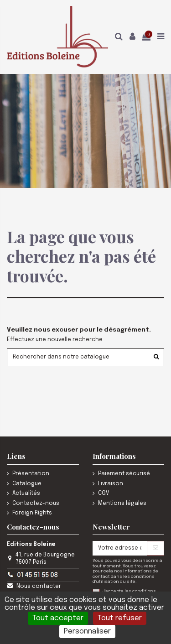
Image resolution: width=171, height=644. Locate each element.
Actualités (26, 493)
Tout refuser (120, 618)
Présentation (31, 474)
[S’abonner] (155, 548)
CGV (104, 493)
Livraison (111, 484)
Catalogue (27, 484)
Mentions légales (122, 504)
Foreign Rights (32, 513)
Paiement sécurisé (124, 474)
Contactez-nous (36, 504)
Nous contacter (39, 587)
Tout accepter (58, 618)
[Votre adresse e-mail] (120, 548)
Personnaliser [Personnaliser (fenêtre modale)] (87, 631)
